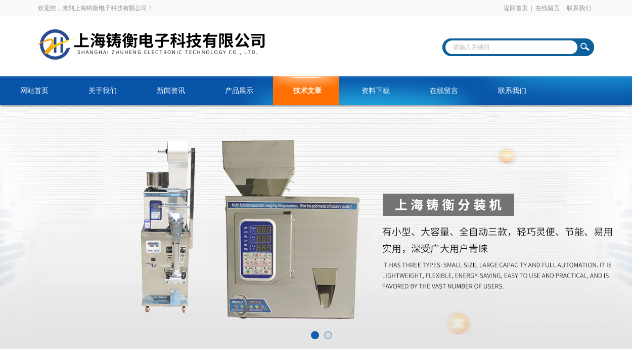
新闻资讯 (171, 91)
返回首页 (516, 8)
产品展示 (239, 91)
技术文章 (307, 91)
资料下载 (376, 91)
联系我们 (579, 8)
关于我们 (103, 91)
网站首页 (34, 91)
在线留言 (548, 8)
